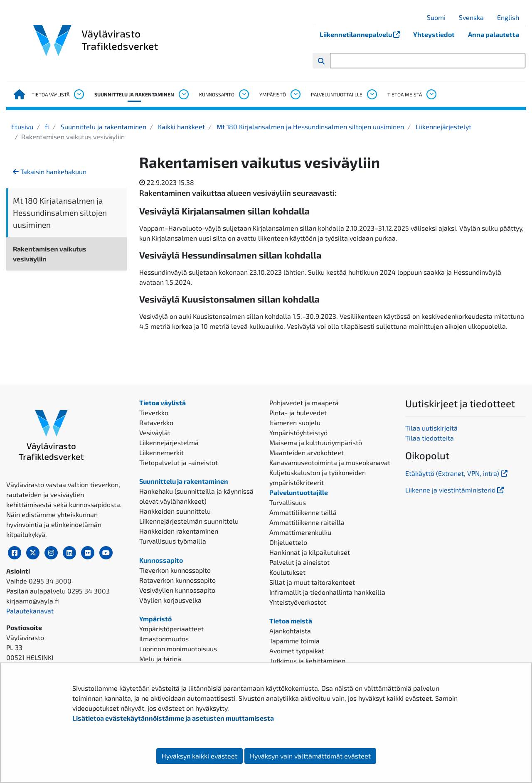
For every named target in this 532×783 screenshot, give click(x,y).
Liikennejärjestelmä (169, 442)
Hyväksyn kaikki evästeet (199, 756)
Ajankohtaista (290, 631)
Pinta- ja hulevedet (298, 412)
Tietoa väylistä (50, 94)
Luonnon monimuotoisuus (178, 649)
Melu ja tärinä (160, 659)
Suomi (439, 17)
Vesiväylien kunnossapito (177, 590)
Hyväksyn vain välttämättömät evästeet (310, 756)
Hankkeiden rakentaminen (179, 531)
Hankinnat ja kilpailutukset (310, 552)
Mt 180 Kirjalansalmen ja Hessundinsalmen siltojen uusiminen (309, 127)
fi (46, 127)
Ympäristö (273, 94)
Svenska (474, 17)
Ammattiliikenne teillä (303, 512)
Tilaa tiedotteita (430, 438)
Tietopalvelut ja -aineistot (179, 462)
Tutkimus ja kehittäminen (307, 661)
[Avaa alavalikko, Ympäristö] (295, 94)
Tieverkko (154, 412)
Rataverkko (156, 422)
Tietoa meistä (405, 94)
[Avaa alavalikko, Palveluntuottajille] (372, 94)
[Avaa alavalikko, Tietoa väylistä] (79, 94)
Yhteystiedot (434, 34)
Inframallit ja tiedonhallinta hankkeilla (327, 592)
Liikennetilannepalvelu (363, 34)
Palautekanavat (30, 611)
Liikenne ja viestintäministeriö (455, 490)
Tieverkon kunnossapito (175, 570)
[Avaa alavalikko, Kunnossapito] (244, 94)
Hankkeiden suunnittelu (175, 511)
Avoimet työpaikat (297, 651)
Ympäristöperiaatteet (171, 629)
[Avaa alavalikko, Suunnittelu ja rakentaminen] (183, 94)
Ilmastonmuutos (164, 639)
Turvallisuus (288, 502)
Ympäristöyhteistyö (298, 432)
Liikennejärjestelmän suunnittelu (189, 521)
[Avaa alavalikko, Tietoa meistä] (431, 94)
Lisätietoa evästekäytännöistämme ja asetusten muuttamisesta (173, 718)
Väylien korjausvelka (170, 600)
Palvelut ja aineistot (299, 562)
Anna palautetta (494, 34)
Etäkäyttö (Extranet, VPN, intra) (457, 473)
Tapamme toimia (294, 641)
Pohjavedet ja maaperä (304, 403)
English (511, 17)
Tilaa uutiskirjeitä (431, 428)
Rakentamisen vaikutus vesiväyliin (50, 254)
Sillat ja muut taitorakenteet (312, 582)
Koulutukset (287, 572)
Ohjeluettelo (288, 542)
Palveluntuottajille (337, 94)
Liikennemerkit (161, 452)
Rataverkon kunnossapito (177, 580)
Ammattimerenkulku (300, 532)
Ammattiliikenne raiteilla (307, 522)
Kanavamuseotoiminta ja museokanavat (330, 462)
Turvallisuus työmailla (173, 541)
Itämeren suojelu (295, 422)
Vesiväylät (155, 432)
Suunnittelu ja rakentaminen (134, 94)
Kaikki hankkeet (181, 127)
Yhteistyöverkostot (298, 602)
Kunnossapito (217, 94)
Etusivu (22, 127)
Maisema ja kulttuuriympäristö (316, 442)
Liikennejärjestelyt (443, 127)
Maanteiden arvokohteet (307, 452)
